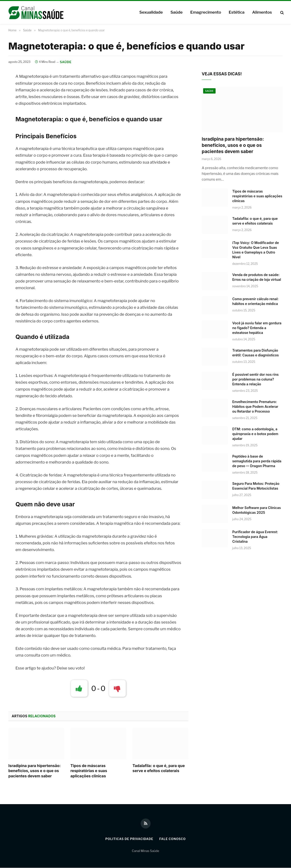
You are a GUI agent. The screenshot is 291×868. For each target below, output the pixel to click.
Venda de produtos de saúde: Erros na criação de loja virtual (257, 277)
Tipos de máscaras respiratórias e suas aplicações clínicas (89, 771)
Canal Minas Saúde (145, 851)
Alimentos (262, 12)
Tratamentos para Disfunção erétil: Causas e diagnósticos (256, 353)
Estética (237, 12)
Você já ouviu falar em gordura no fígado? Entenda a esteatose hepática (257, 328)
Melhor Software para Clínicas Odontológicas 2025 (257, 510)
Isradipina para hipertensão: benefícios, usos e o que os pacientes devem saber (34, 771)
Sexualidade (151, 12)
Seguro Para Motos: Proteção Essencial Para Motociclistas (256, 486)
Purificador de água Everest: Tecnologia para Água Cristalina (255, 537)
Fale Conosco (173, 839)
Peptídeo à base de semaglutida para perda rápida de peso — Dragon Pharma (257, 461)
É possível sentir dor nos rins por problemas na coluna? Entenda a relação (255, 379)
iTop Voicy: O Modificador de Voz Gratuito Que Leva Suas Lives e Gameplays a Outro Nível (256, 250)
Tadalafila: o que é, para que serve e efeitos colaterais (159, 768)
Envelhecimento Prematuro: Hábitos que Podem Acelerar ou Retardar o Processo (255, 407)
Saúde (177, 12)
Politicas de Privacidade (129, 839)
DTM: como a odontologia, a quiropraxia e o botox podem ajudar (255, 434)
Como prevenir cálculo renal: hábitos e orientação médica (255, 301)
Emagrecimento (206, 12)
